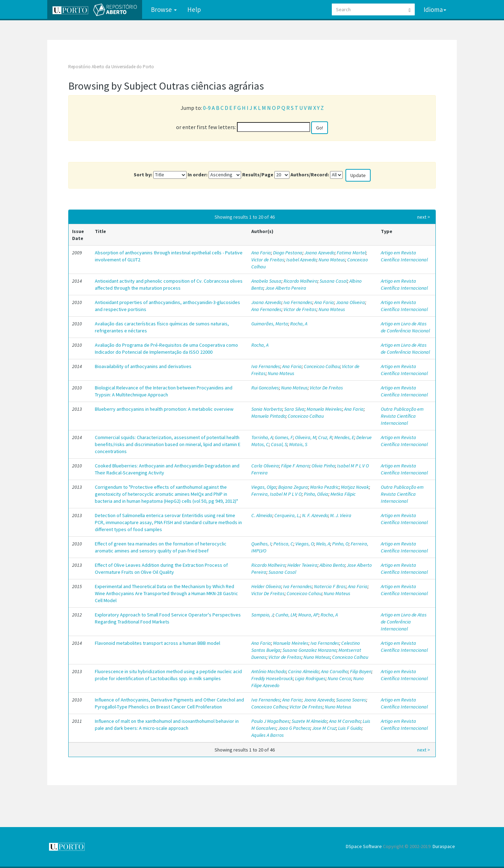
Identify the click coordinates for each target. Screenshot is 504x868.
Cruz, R (325, 437)
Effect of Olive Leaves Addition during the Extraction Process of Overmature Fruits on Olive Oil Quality (161, 569)
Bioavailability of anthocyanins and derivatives (143, 366)
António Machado (269, 671)
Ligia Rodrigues (310, 678)
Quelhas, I (261, 544)
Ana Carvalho (334, 671)
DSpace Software (364, 846)
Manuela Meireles (324, 409)
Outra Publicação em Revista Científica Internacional (402, 416)
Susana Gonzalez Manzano (309, 650)
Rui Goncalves (265, 388)
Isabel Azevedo (301, 260)
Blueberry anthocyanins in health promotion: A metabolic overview (164, 409)
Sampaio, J (262, 615)
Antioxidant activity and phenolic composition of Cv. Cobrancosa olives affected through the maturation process (169, 284)
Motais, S (298, 444)
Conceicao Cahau (304, 593)
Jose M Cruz (324, 728)
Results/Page (258, 175)
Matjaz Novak (355, 487)
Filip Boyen (361, 671)
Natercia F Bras (330, 586)
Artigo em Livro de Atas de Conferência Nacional (405, 327)
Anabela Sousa (266, 281)
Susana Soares (351, 700)
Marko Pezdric (324, 487)
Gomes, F (284, 437)
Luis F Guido (350, 728)
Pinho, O (340, 544)
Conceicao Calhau (322, 366)
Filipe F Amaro (295, 466)
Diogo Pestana (288, 253)
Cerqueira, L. (287, 515)
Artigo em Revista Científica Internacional (404, 256)
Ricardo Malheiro (300, 281)
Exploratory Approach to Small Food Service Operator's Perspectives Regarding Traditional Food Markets (168, 618)
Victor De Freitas (326, 388)
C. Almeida (262, 515)
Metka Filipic (343, 494)
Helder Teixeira (302, 565)
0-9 (207, 108)
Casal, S (279, 444)
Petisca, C (283, 544)
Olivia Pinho (323, 466)
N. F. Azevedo (315, 515)
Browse (164, 9)
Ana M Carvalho (345, 721)
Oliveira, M (306, 437)
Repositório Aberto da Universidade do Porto (111, 67)
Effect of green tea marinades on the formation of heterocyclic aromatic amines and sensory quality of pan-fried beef (161, 547)
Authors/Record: (310, 175)
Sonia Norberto (267, 409)
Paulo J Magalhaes (270, 721)
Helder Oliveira (266, 586)
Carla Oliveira (265, 466)
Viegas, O (305, 544)
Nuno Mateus (332, 260)
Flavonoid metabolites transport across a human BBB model (157, 643)
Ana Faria (261, 253)
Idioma (435, 9)
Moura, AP (308, 615)
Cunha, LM (286, 615)
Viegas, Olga (264, 487)
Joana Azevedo (320, 253)
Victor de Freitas (268, 260)
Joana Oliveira (351, 302)
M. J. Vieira (341, 515)
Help (194, 9)
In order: (198, 175)
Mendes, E (344, 437)
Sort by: (143, 175)
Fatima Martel (351, 253)
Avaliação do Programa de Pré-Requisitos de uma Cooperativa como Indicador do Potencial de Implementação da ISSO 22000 (166, 348)
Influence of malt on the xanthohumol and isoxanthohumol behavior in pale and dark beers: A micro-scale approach (167, 725)
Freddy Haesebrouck (272, 678)
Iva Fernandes (298, 302)
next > (424, 217)
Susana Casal (333, 281)
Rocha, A (299, 324)
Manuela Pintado (268, 416)
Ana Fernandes (266, 309)
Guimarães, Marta (270, 324)
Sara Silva (294, 409)
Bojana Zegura (293, 487)
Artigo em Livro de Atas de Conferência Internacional (404, 622)
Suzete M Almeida (309, 721)
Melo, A (323, 544)
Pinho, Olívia (316, 494)
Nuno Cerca (339, 678)
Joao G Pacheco (294, 728)
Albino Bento (332, 565)
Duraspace (444, 846)
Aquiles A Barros (268, 735)
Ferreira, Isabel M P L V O (276, 494)
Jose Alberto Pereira (286, 288)
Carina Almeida (303, 671)
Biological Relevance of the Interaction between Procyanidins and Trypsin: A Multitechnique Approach (164, 391)
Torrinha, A (262, 437)
